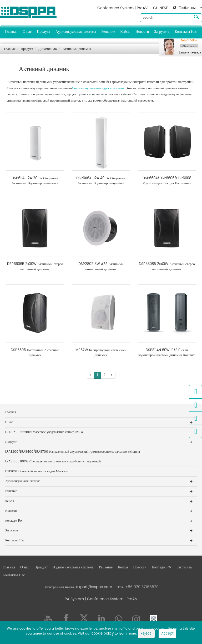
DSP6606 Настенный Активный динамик (35, 353)
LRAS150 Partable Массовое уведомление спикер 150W (44, 432)
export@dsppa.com (94, 587)
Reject (146, 634)
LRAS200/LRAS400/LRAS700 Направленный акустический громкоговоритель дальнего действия (73, 452)
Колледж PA (14, 521)
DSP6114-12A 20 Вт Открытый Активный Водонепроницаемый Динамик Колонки (35, 181)
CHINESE (160, 8)
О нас (27, 32)
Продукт (44, 32)
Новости (142, 32)
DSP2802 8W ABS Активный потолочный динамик (101, 267)
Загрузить (162, 32)
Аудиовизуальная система (76, 32)
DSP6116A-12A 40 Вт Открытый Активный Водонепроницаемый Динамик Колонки (101, 181)
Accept (167, 634)
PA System (74, 599)
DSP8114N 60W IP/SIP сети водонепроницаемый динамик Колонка (167, 353)
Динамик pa (48, 49)
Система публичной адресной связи (98, 88)
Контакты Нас (186, 32)
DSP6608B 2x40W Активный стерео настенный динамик (167, 267)
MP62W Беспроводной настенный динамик (101, 353)
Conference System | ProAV (123, 8)
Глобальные (188, 8)
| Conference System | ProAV (111, 599)
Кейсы (125, 32)
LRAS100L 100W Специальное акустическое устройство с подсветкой (53, 461)
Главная (11, 32)
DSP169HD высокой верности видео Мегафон (37, 471)
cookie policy (103, 634)
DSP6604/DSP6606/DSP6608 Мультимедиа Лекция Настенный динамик (167, 181)
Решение (108, 32)
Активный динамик (77, 49)
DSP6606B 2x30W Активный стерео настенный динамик (35, 267)
